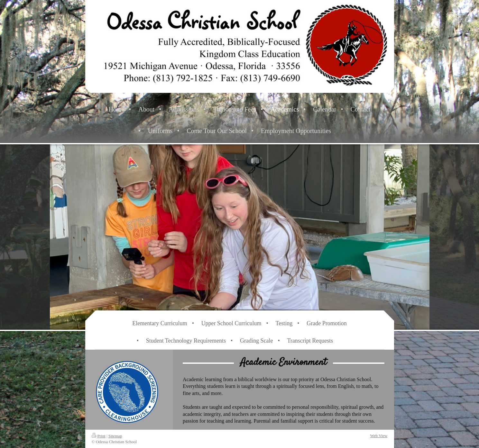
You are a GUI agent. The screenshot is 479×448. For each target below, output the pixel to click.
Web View (379, 436)
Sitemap (115, 436)
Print (99, 436)
